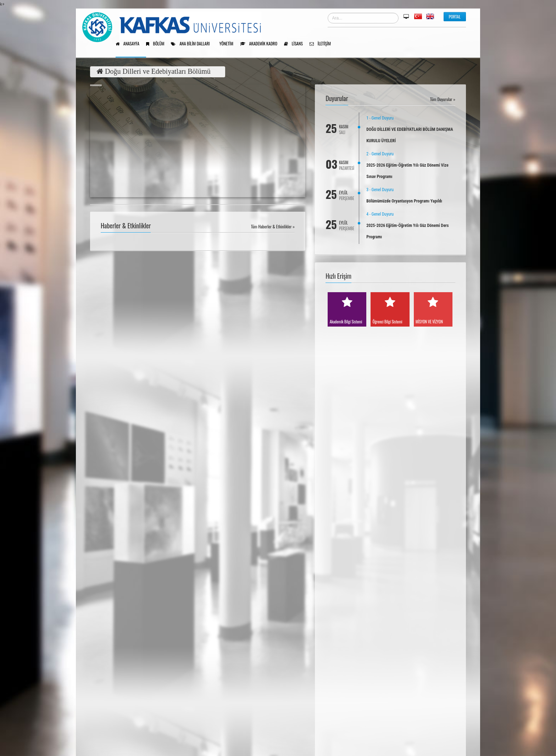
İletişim (323, 44)
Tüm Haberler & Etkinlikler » (273, 226)
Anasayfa (130, 44)
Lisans (296, 44)
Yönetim (229, 44)
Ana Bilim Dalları (193, 44)
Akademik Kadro (261, 44)
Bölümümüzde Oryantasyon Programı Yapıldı (404, 201)
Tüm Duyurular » (443, 99)
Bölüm (158, 44)
